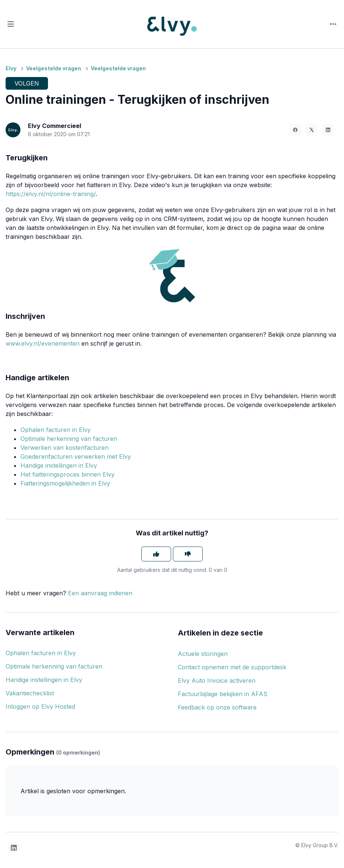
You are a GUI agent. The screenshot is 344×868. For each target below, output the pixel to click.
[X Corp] (312, 130)
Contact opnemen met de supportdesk (232, 667)
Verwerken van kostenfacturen (65, 448)
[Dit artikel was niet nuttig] (188, 554)
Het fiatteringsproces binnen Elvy (67, 474)
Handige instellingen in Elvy (59, 465)
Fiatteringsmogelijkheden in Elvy (65, 483)
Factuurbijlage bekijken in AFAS (223, 694)
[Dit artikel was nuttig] (156, 554)
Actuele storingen (203, 654)
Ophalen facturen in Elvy (56, 430)
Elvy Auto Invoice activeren (217, 680)
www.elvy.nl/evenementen (43, 343)
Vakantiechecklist (30, 693)
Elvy (11, 68)
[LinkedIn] (328, 130)
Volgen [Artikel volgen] (27, 83)
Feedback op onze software (217, 707)
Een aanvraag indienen (100, 593)
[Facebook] (295, 130)
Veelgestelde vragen (54, 68)
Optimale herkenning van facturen (69, 439)
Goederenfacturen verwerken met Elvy (76, 457)
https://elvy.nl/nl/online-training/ (51, 194)
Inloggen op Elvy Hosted (40, 707)
